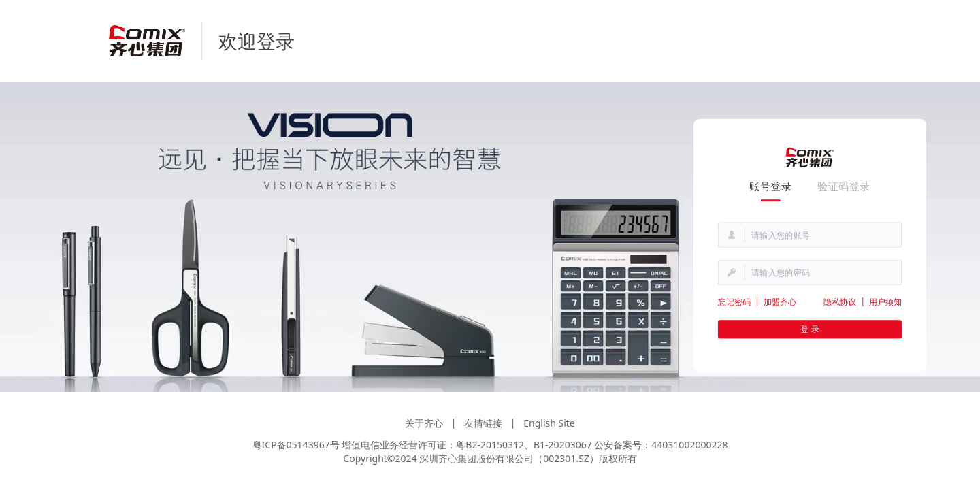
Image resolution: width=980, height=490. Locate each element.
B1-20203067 (563, 445)
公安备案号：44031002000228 (661, 445)
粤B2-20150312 (490, 445)
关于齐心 (424, 423)
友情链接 (483, 423)
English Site (549, 423)
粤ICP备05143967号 (296, 445)
